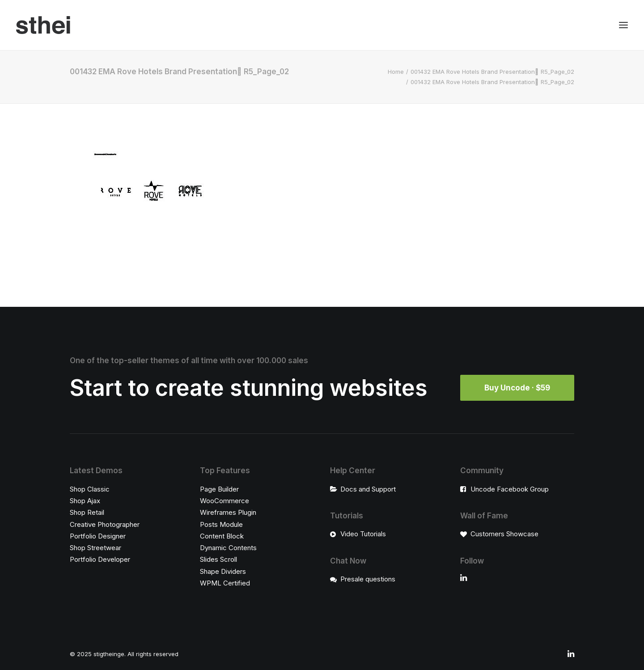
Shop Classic (90, 489)
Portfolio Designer (98, 536)
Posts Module (221, 524)
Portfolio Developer (100, 559)
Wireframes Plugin (228, 512)
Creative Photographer (105, 524)
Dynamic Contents (228, 548)
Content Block (222, 536)
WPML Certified (225, 583)
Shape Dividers (223, 571)
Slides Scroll (218, 559)
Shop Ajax (85, 501)
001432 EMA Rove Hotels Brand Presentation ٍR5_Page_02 (492, 72)
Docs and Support (368, 489)
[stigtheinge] (43, 25)
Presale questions (368, 579)
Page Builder (219, 489)
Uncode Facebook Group (510, 489)
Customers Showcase (504, 534)
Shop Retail (87, 512)
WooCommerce (225, 501)
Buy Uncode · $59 (517, 388)
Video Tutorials (363, 534)
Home (396, 72)
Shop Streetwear (95, 548)
